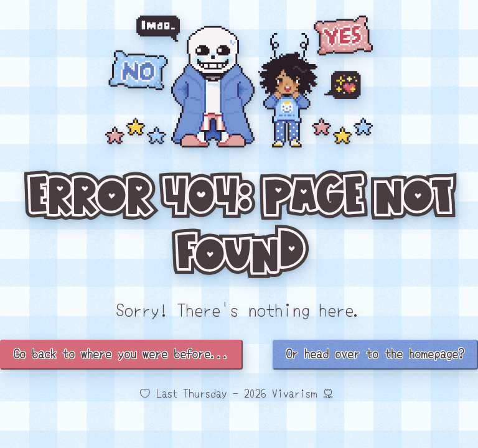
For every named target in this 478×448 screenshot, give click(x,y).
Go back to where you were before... (121, 353)
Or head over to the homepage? (375, 353)
